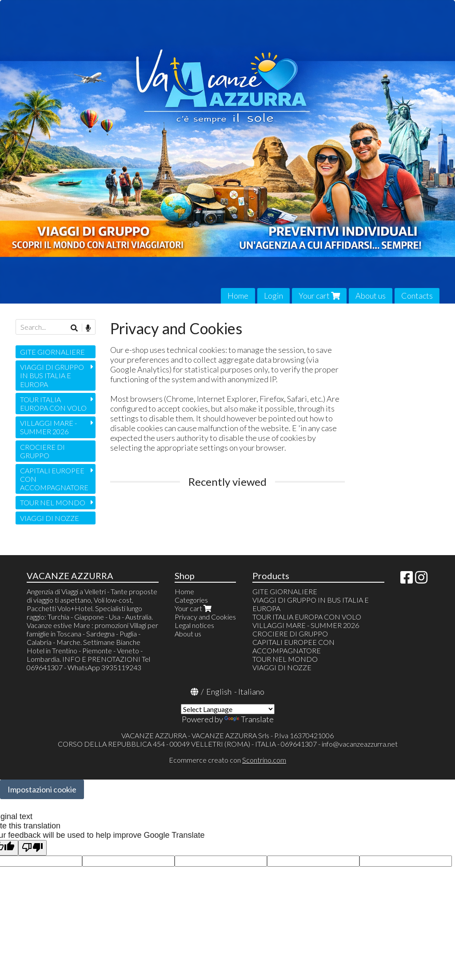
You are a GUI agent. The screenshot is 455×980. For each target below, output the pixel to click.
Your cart (319, 296)
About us (371, 296)
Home (238, 296)
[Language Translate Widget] (228, 709)
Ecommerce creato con (227, 760)
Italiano (251, 692)
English (219, 692)
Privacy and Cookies (205, 617)
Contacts (417, 296)
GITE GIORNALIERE (52, 352)
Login (273, 296)
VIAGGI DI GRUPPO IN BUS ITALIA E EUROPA (52, 375)
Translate (249, 719)
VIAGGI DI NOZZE (50, 518)
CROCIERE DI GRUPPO (42, 451)
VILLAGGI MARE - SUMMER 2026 (48, 427)
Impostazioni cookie (42, 789)
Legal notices (194, 625)
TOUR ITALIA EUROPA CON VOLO (53, 404)
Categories (191, 600)
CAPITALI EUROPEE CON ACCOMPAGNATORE (54, 479)
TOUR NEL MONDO (53, 502)
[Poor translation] (32, 848)
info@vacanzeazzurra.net (360, 744)
